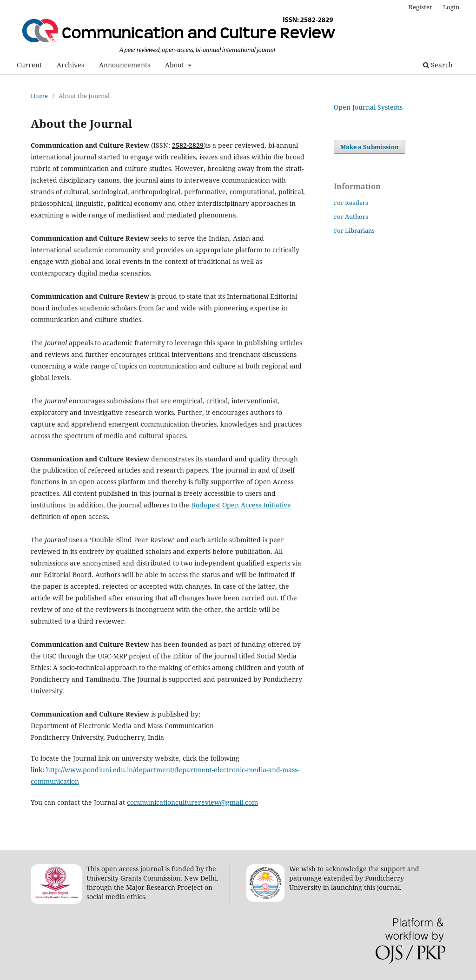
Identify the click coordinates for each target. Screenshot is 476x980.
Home (39, 96)
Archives (70, 65)
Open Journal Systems (368, 107)
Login (451, 7)
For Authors (351, 217)
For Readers (351, 203)
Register (420, 7)
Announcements (125, 65)
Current (29, 65)
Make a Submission (370, 147)
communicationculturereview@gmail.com (192, 802)
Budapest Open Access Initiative (241, 505)
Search (438, 65)
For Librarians (354, 230)
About (175, 65)
